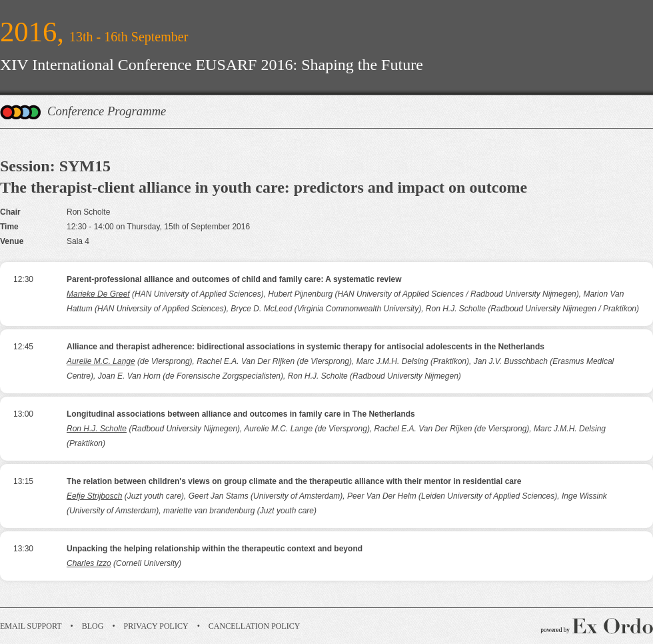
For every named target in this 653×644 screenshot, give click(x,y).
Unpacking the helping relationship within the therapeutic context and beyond (215, 549)
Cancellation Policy (255, 626)
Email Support (31, 626)
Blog (93, 626)
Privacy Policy (156, 626)
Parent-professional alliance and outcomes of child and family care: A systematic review (234, 279)
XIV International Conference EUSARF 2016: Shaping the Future (212, 65)
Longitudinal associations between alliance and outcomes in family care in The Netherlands (241, 414)
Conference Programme (107, 111)
